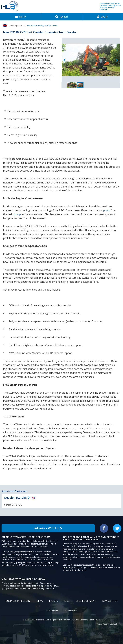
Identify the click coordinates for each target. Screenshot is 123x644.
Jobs (67, 601)
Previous (64, 61)
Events (53, 601)
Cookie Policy (116, 624)
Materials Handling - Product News (43, 25)
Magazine (52, 610)
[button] (20, 17)
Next (117, 61)
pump (107, 210)
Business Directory (18, 601)
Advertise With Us (48, 528)
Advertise (70, 610)
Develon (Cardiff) (16, 498)
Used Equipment (86, 601)
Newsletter (110, 601)
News (40, 601)
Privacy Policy (102, 624)
